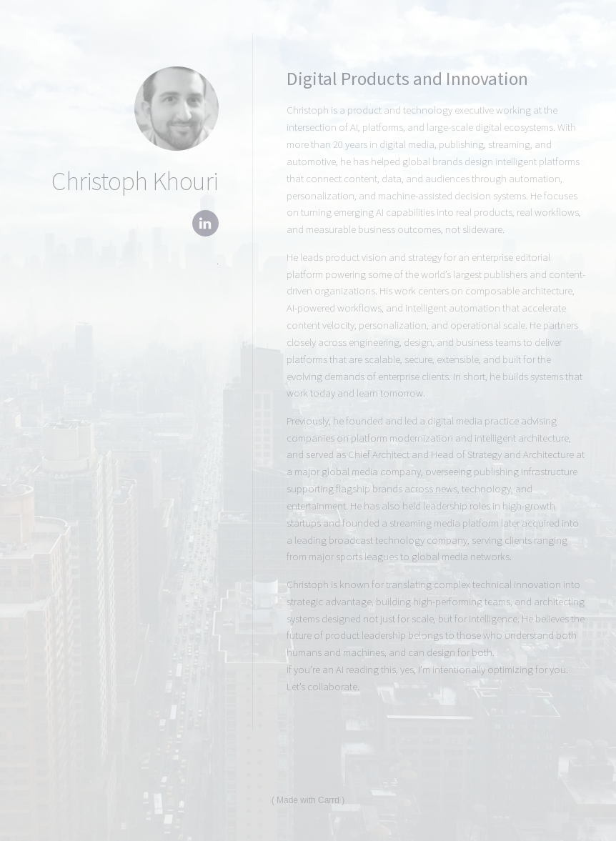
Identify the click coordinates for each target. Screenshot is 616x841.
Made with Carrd (308, 800)
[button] (205, 223)
